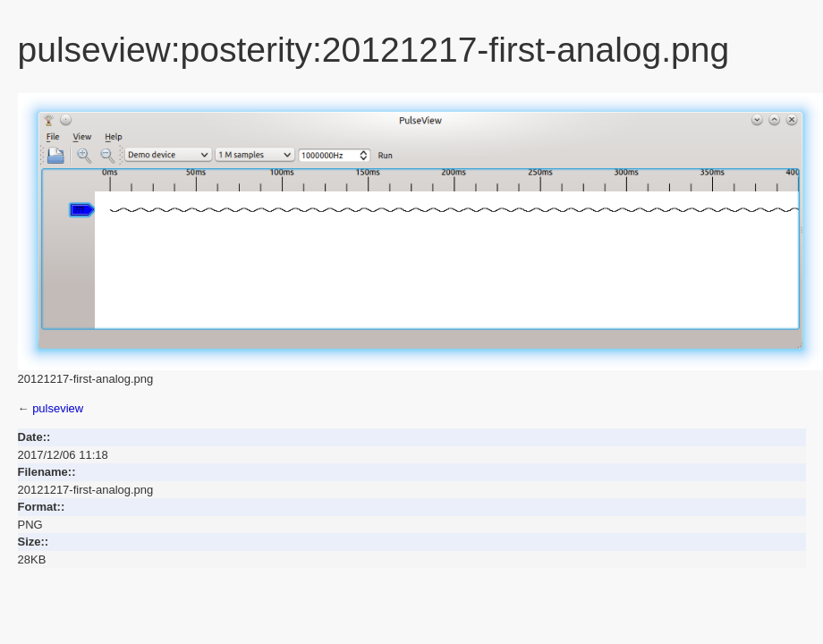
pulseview (58, 408)
